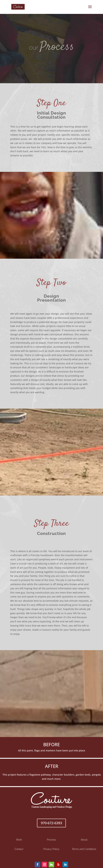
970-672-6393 (51, 823)
